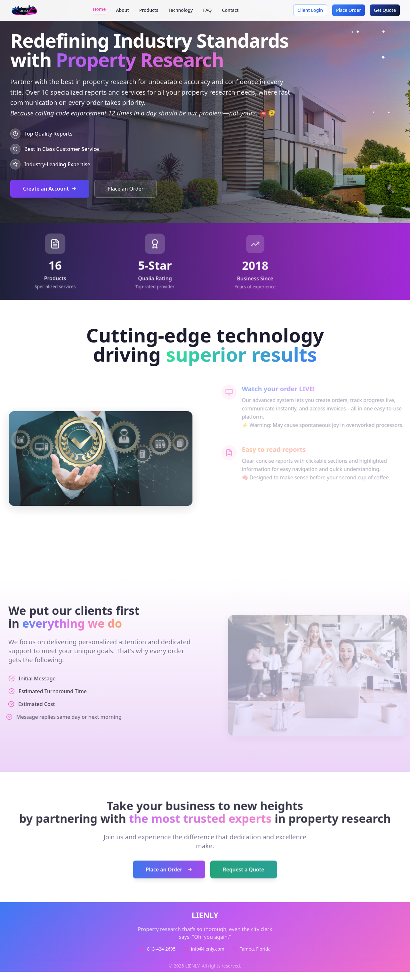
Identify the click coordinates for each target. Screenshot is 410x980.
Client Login (310, 10)
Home (99, 9)
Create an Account (50, 189)
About (122, 10)
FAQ (208, 10)
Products (149, 10)
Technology (181, 10)
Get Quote (385, 10)
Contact (230, 10)
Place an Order (126, 189)
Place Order (349, 10)
